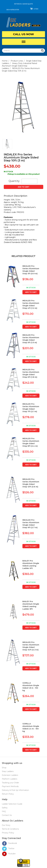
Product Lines (17, 61)
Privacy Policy (8, 833)
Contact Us (7, 815)
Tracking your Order (10, 783)
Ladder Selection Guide (12, 804)
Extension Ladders (10, 775)
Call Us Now (23, 34)
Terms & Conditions (10, 829)
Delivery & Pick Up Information (15, 790)
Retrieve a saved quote (23, 4)
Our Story (6, 825)
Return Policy (8, 794)
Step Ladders (8, 771)
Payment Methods (10, 786)
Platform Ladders (10, 779)
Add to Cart (23, 187)
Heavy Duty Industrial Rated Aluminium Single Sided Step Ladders (19, 66)
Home (5, 61)
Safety (5, 808)
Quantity (14, 181)
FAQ (4, 811)
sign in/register (13, 10)
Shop (4, 768)
